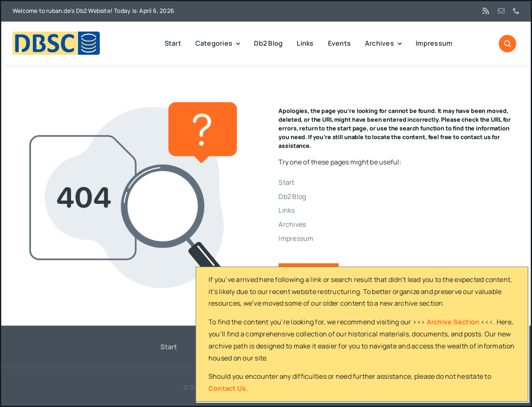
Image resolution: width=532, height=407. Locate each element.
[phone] (516, 11)
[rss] (486, 11)
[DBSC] (56, 35)
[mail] (501, 11)
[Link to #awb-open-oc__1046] (507, 44)
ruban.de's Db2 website (256, 387)
